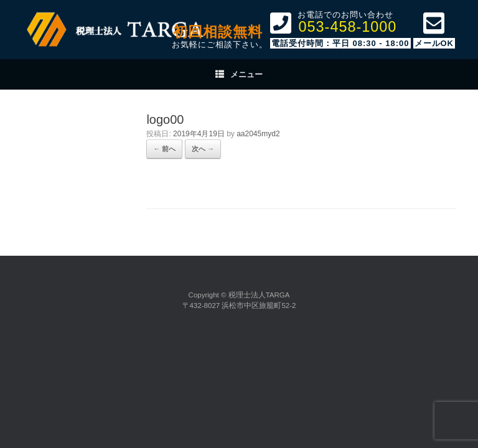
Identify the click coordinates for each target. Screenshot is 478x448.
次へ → (203, 149)
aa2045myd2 (258, 134)
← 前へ (164, 149)
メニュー (239, 74)
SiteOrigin (238, 327)
